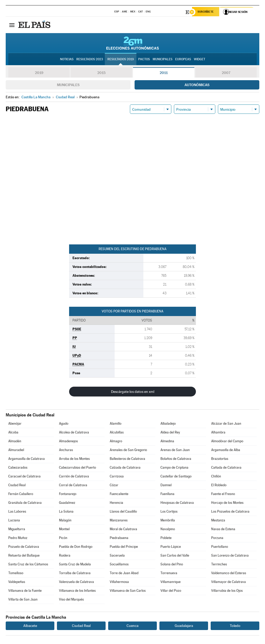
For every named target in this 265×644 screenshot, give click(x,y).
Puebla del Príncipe (124, 547)
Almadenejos (68, 442)
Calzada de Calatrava (125, 468)
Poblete (166, 539)
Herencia (116, 503)
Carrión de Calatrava (74, 477)
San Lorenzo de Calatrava (230, 556)
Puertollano (220, 547)
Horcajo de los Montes (227, 503)
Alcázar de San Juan (226, 424)
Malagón (65, 521)
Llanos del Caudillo (123, 512)
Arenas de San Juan (175, 451)
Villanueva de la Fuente (25, 591)
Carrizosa (117, 477)
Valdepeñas (17, 583)
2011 (164, 73)
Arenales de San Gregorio (128, 451)
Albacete (30, 626)
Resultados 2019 (121, 60)
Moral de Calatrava (123, 530)
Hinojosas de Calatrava (177, 503)
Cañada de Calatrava (226, 468)
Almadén (15, 442)
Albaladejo (168, 424)
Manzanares (119, 521)
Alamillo (116, 424)
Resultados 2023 (90, 60)
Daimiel (166, 486)
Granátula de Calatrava (25, 503)
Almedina (167, 442)
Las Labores (17, 512)
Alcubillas (117, 433)
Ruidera (65, 556)
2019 (39, 73)
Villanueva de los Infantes (77, 591)
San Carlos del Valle (175, 556)
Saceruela (117, 556)
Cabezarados (18, 468)
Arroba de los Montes (74, 459)
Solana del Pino (172, 565)
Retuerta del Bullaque (24, 556)
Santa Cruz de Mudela (75, 565)
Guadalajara (184, 626)
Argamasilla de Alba (226, 451)
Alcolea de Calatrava (74, 433)
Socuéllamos (119, 565)
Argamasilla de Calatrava (27, 459)
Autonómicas (197, 86)
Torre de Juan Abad (124, 574)
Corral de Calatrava (73, 486)
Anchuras (66, 451)
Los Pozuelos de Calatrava (230, 512)
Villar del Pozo (171, 591)
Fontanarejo (68, 495)
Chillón (216, 477)
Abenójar (15, 424)
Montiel (64, 530)
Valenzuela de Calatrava (76, 583)
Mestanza (218, 521)
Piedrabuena (119, 539)
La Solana (66, 512)
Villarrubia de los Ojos (227, 591)
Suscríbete (207, 12)
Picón (63, 539)
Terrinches (219, 565)
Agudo (64, 424)
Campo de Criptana (174, 468)
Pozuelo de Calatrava (24, 547)
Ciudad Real (17, 486)
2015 (101, 73)
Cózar (114, 486)
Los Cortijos (169, 512)
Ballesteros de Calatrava (127, 459)
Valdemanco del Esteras (229, 574)
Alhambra (218, 433)
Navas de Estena (223, 530)
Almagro (116, 442)
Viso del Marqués (71, 600)
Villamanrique (171, 583)
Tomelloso (16, 574)
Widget (200, 60)
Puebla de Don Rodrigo (76, 547)
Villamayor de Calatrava (229, 583)
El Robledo (219, 486)
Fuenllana (167, 495)
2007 (226, 73)
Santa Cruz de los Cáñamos (28, 565)
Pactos (144, 60)
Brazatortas (220, 459)
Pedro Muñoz (18, 539)
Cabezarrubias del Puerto (78, 468)
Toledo (235, 626)
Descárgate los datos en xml (133, 392)
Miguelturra (17, 530)
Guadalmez (67, 503)
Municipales (68, 86)
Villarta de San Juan (23, 600)
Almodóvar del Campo (227, 442)
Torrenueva (169, 574)
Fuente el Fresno (223, 495)
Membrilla (168, 521)
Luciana (14, 521)
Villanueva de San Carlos (128, 591)
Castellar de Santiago (176, 477)
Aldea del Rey (170, 433)
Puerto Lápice (171, 547)
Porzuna (217, 539)
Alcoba (13, 433)
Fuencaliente (119, 495)
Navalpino (168, 530)
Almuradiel (16, 451)
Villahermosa (119, 583)
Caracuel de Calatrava (24, 477)
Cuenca (132, 626)
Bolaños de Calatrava (176, 459)
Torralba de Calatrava (75, 574)
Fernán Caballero (21, 495)
